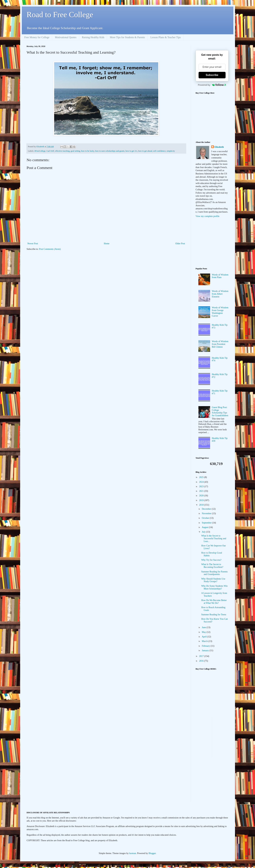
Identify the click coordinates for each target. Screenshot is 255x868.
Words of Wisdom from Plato (220, 276)
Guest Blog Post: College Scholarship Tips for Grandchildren (220, 411)
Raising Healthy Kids (93, 37)
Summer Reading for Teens (214, 615)
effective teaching (62, 151)
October (206, 518)
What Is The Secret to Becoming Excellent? (212, 566)
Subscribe (212, 75)
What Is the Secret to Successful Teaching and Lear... (214, 538)
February (206, 646)
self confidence (159, 151)
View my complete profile (208, 216)
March (205, 641)
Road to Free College (60, 15)
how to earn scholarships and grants (110, 151)
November (207, 513)
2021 (202, 491)
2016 (202, 661)
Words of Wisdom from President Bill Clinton (220, 344)
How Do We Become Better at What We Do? (214, 602)
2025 (202, 477)
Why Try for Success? (211, 560)
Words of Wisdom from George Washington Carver (220, 312)
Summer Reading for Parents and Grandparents (214, 573)
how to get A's (131, 151)
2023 (202, 486)
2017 (202, 656)
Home (107, 244)
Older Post (180, 244)
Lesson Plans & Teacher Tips (166, 37)
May (204, 632)
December (207, 509)
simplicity (171, 151)
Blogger (152, 853)
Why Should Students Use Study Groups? (213, 580)
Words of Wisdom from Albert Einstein (220, 294)
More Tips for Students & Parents (127, 37)
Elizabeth (219, 147)
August (205, 527)
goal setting (75, 151)
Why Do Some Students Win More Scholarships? (214, 587)
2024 (202, 482)
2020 (202, 496)
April (205, 637)
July (204, 532)
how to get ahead (145, 151)
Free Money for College (37, 37)
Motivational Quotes (66, 37)
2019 (202, 500)
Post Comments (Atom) (50, 249)
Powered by (212, 85)
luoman (133, 853)
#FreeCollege (40, 151)
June (204, 627)
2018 (202, 505)
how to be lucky (88, 151)
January (206, 650)
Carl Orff (50, 151)
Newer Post (33, 244)
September (207, 523)
